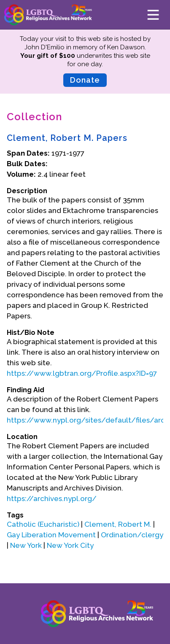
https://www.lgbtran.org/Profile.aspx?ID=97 (82, 373)
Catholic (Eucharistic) (44, 524)
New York (26, 545)
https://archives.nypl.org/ (52, 498)
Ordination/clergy (132, 535)
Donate (85, 80)
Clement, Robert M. (118, 524)
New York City (70, 545)
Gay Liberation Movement (51, 535)
